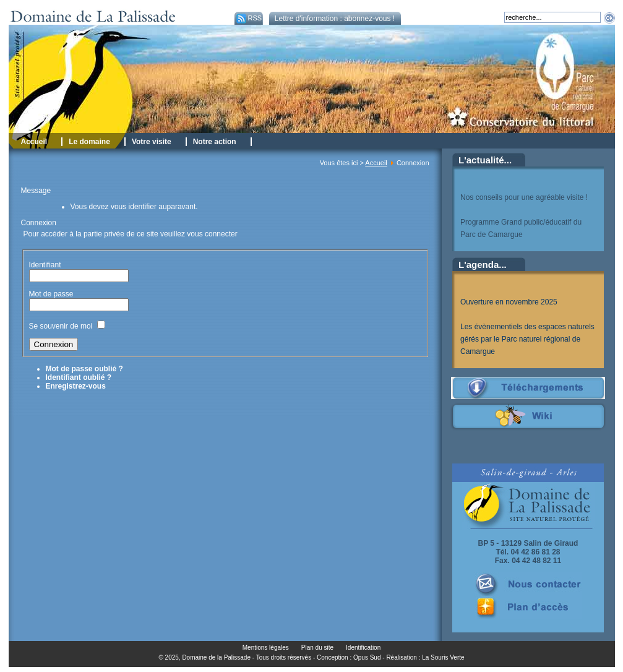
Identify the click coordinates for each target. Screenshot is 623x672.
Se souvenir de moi (61, 326)
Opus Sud (367, 657)
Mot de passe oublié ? (84, 369)
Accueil (376, 163)
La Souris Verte (443, 657)
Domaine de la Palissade (216, 657)
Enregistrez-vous (76, 386)
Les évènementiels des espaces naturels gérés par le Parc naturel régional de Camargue (527, 339)
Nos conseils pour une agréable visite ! (524, 197)
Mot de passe (52, 294)
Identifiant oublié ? (79, 377)
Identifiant (45, 265)
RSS (248, 18)
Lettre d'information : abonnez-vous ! (335, 19)
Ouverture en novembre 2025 (509, 302)
